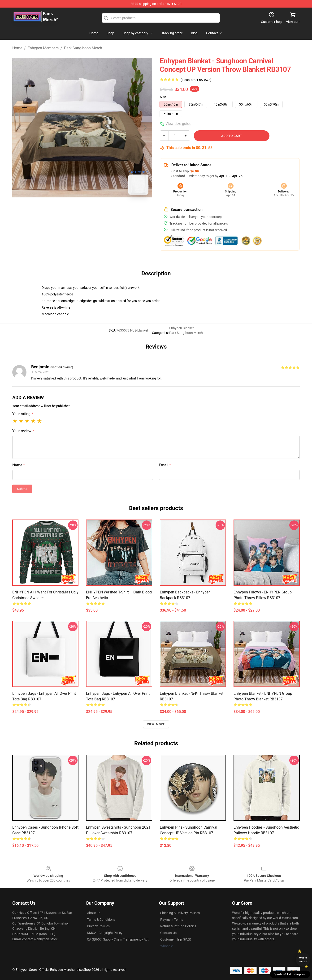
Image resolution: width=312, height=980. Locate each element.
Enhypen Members (43, 48)
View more (156, 724)
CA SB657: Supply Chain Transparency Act (118, 939)
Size (163, 97)
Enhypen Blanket (182, 328)
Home (17, 48)
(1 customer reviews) (196, 80)
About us (94, 913)
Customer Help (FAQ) (176, 939)
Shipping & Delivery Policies (180, 913)
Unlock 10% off (303, 960)
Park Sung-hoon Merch (83, 48)
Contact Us (168, 933)
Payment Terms (172, 920)
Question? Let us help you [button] (290, 974)
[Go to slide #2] (95, 209)
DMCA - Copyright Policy (105, 933)
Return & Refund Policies (178, 926)
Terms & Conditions (101, 920)
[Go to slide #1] (70, 209)
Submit (22, 489)
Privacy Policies (98, 926)
